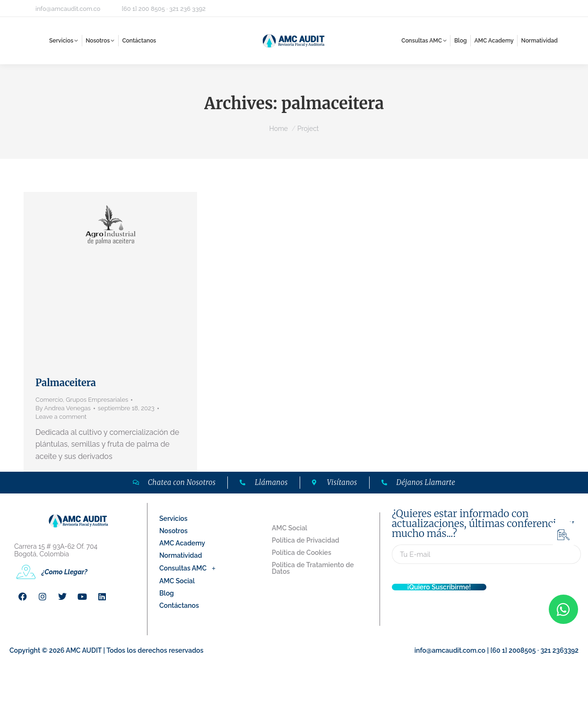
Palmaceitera (66, 383)
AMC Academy (182, 543)
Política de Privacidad (306, 540)
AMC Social (177, 581)
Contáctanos (179, 605)
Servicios (173, 519)
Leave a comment (61, 417)
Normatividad (181, 555)
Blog (167, 593)
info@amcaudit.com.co (68, 9)
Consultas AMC (190, 568)
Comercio (49, 400)
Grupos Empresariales (97, 400)
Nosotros (173, 531)
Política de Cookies (302, 553)
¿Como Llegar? (65, 572)
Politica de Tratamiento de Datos (313, 568)
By (63, 408)
